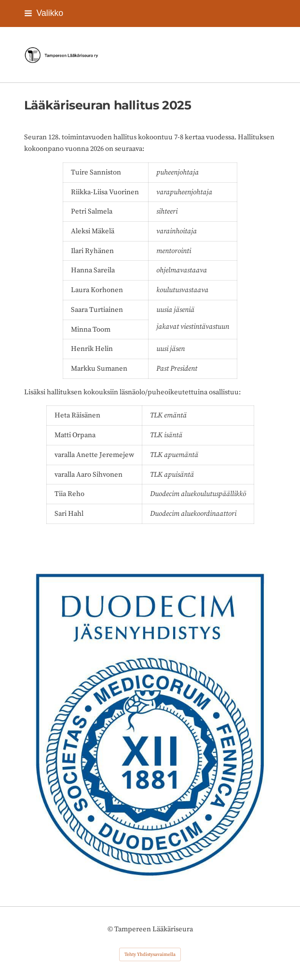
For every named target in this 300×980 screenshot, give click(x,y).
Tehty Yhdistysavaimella (150, 954)
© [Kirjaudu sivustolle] (111, 929)
